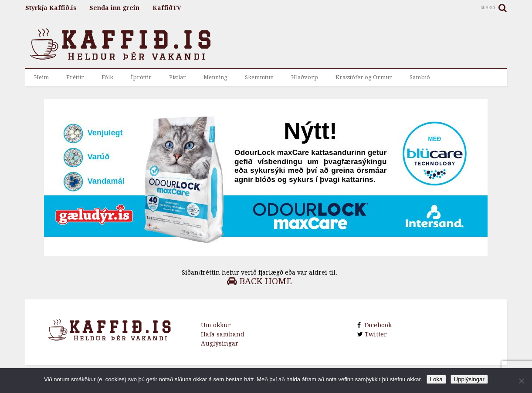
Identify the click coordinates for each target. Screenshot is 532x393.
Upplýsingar (469, 379)
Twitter (375, 334)
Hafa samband (223, 334)
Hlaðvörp (305, 77)
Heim (41, 77)
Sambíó (420, 77)
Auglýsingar (220, 343)
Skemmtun (259, 77)
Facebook (376, 325)
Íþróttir (141, 77)
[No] (521, 381)
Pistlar (178, 77)
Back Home (259, 281)
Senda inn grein (114, 8)
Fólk (107, 77)
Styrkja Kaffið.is (51, 8)
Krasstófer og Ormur (364, 77)
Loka (436, 379)
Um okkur (216, 325)
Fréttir (75, 77)
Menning (215, 77)
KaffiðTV (167, 8)
